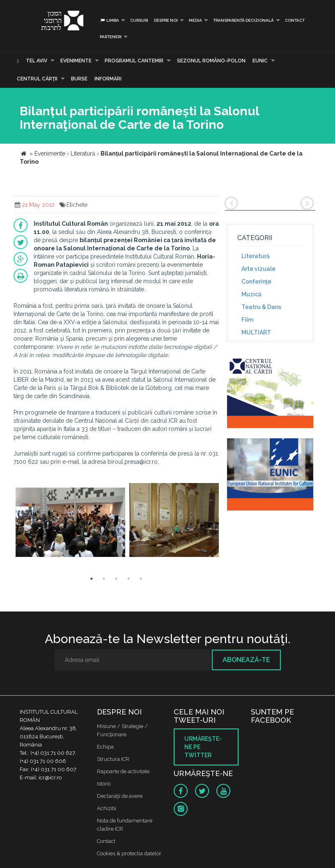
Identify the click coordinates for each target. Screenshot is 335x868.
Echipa (105, 747)
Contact (295, 20)
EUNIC (260, 61)
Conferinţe (256, 282)
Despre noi (166, 20)
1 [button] (92, 579)
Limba (109, 20)
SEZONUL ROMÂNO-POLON (211, 61)
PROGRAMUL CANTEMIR (134, 61)
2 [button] (104, 579)
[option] (70, 521)
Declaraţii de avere (120, 796)
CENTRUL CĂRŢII (37, 79)
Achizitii (107, 808)
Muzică (251, 294)
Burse (79, 79)
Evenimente (76, 61)
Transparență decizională (243, 20)
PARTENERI (111, 37)
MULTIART (256, 332)
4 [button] (128, 579)
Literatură (256, 256)
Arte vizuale (258, 269)
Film (247, 320)
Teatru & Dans (261, 307)
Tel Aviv (37, 61)
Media (195, 20)
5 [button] (141, 579)
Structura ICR (113, 759)
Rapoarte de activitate (123, 771)
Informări (108, 79)
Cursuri (139, 20)
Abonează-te (246, 660)
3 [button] (116, 579)
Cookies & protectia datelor (129, 853)
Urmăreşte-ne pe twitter (203, 747)
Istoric (104, 784)
